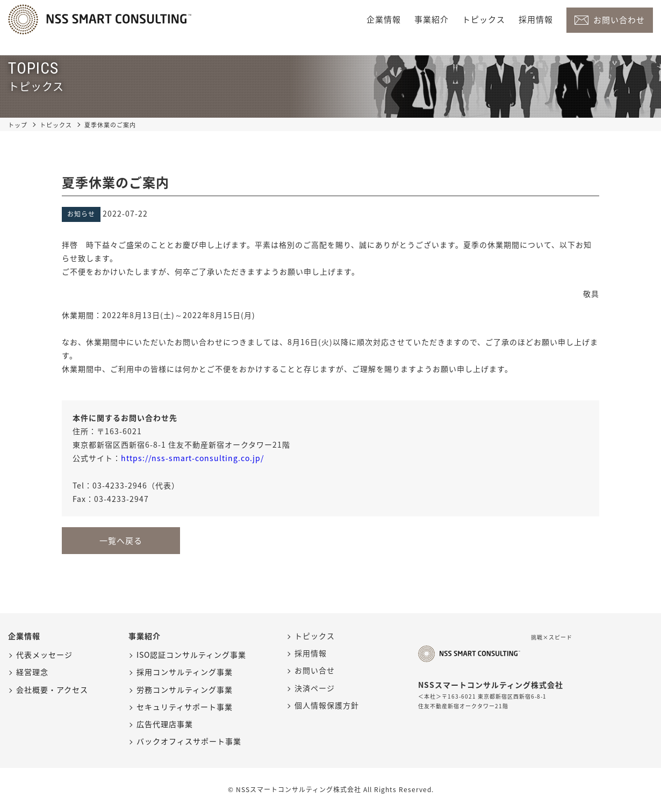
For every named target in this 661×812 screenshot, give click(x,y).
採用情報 (536, 19)
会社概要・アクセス (52, 689)
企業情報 (384, 19)
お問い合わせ (619, 20)
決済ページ (315, 688)
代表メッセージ (44, 655)
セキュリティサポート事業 (185, 707)
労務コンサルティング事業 (185, 689)
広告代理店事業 (165, 724)
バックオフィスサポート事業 (189, 741)
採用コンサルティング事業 (185, 672)
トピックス (484, 19)
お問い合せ (315, 670)
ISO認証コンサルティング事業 (191, 655)
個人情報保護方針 (327, 705)
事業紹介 (432, 19)
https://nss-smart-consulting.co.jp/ (192, 458)
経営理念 (32, 672)
